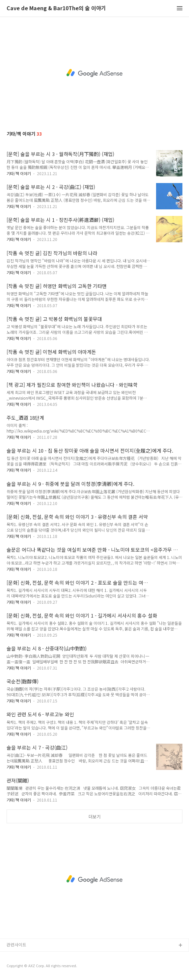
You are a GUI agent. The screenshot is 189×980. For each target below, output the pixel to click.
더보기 (94, 817)
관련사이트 (16, 945)
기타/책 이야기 (19, 173)
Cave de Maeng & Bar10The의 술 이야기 (56, 8)
